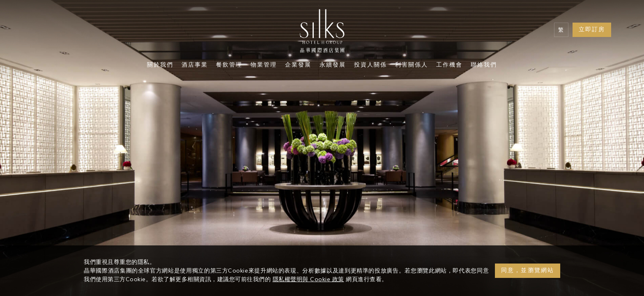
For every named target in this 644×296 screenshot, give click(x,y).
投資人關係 (370, 65)
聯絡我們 (484, 65)
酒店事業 (195, 65)
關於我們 (160, 65)
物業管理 (264, 65)
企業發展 (298, 65)
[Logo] (322, 33)
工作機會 (449, 65)
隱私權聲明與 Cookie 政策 (308, 279)
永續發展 (333, 65)
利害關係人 (412, 65)
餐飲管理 (229, 65)
